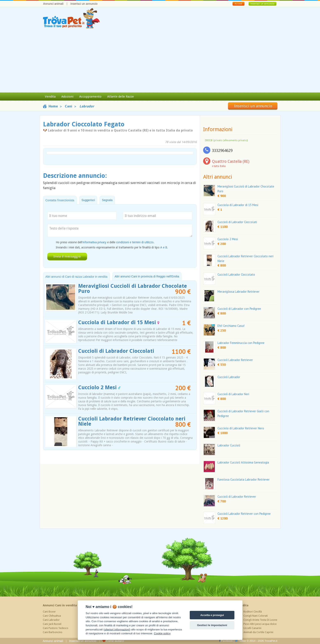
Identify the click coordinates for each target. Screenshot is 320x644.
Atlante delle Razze (120, 97)
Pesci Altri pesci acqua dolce (260, 624)
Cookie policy (162, 633)
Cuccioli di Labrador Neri (233, 394)
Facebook (226, 641)
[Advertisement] (160, 62)
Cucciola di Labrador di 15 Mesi (119, 322)
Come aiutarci (113, 641)
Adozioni (67, 97)
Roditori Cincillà (253, 612)
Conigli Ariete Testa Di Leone (260, 620)
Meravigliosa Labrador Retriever (239, 292)
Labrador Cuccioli (229, 445)
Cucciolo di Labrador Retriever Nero (241, 428)
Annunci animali (53, 4)
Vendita (50, 97)
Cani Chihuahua (52, 616)
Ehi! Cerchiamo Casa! (231, 326)
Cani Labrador (51, 620)
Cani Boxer (49, 612)
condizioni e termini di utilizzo (135, 242)
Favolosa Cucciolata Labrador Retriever (244, 479)
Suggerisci (88, 200)
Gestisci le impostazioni (212, 625)
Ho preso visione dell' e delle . (105, 242)
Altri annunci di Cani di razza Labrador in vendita (76, 277)
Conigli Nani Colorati (256, 616)
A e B (164, 247)
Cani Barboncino (53, 632)
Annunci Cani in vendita (60, 605)
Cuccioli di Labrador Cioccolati (116, 351)
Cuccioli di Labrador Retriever (237, 497)
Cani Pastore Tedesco (56, 628)
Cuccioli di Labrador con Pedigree (239, 309)
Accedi (238, 4)
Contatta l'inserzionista (60, 200)
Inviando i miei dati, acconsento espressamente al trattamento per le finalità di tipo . (112, 247)
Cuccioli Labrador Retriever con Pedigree (244, 514)
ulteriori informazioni (117, 629)
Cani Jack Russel (52, 624)
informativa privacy (94, 242)
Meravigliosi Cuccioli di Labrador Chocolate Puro (133, 289)
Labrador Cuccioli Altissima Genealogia (243, 462)
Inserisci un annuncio (84, 4)
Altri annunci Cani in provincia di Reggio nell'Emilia (147, 276)
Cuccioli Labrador (229, 377)
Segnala (107, 200)
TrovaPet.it (271, 641)
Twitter (241, 641)
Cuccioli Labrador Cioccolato (236, 274)
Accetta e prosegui (212, 615)
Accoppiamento (90, 97)
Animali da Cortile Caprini (258, 632)
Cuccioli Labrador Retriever (235, 360)
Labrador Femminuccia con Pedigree (241, 343)
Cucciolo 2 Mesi (99, 387)
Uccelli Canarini (252, 628)
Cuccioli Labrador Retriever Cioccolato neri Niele (132, 421)
